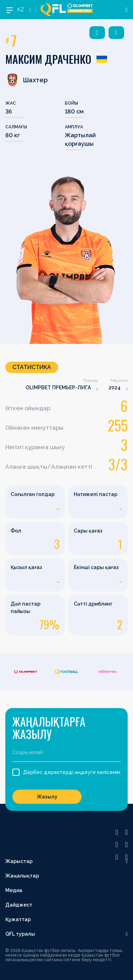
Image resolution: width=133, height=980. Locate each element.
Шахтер (27, 80)
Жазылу (47, 797)
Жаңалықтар (22, 876)
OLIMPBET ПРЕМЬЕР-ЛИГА (58, 388)
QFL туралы (20, 934)
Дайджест (19, 905)
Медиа (14, 890)
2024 (115, 388)
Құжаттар (18, 919)
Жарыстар (19, 861)
